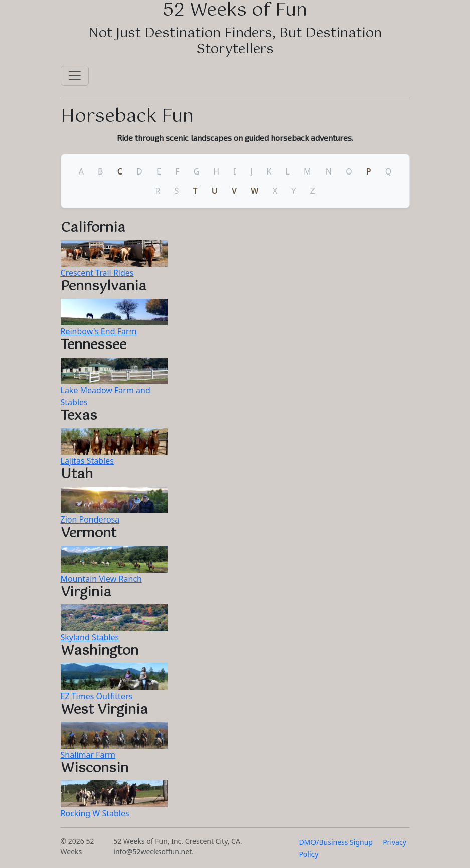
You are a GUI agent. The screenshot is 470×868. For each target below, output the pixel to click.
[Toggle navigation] (75, 76)
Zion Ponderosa (90, 519)
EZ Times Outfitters (97, 696)
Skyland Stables (90, 637)
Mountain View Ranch (101, 579)
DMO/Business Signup (336, 842)
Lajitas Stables (87, 461)
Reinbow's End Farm (99, 331)
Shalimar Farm (88, 755)
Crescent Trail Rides (97, 273)
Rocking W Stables (95, 813)
